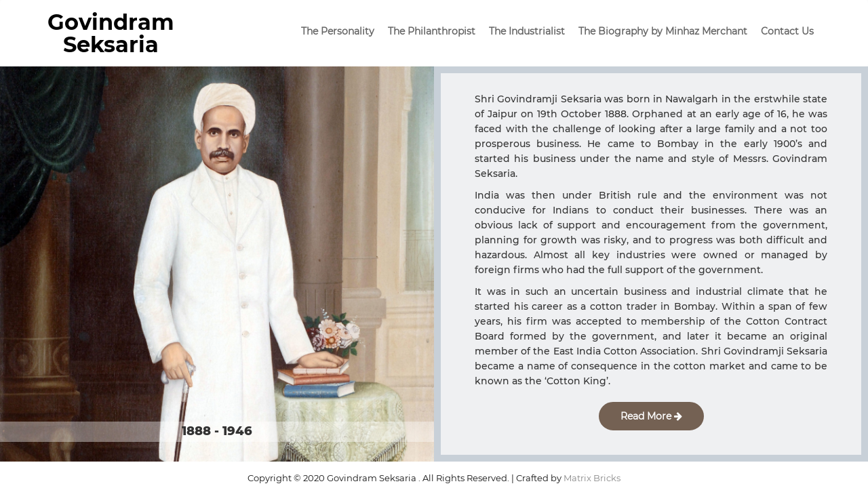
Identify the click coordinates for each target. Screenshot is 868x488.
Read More (651, 416)
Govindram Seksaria (111, 33)
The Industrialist (527, 31)
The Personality (338, 31)
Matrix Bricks (592, 478)
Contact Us (787, 31)
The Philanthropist (432, 31)
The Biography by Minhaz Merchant (663, 31)
